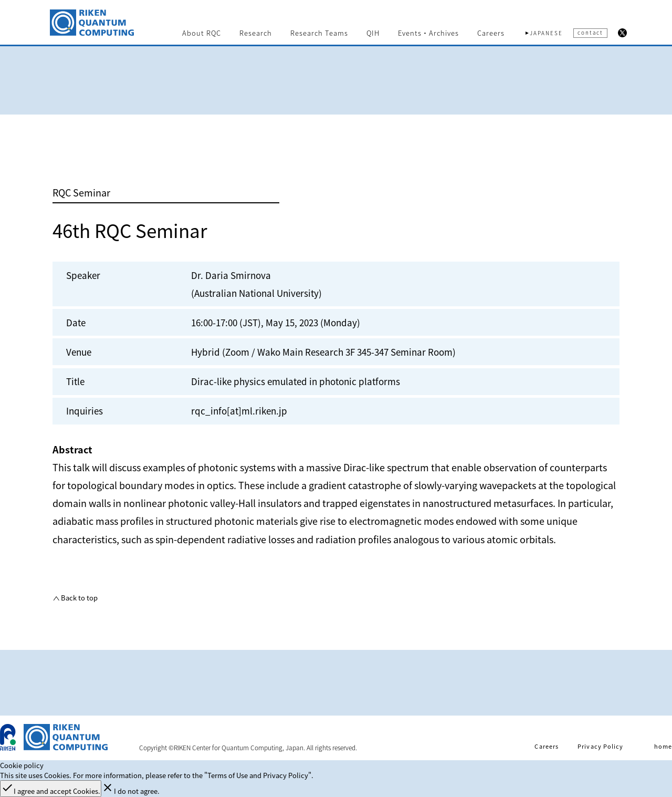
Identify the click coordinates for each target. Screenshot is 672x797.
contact (590, 32)
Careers (491, 33)
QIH (373, 33)
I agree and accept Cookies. (51, 789)
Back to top (78, 598)
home (663, 746)
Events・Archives (428, 33)
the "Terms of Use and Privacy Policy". (253, 775)
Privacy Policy (600, 746)
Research (256, 33)
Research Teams (319, 33)
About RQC (202, 33)
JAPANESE (546, 33)
